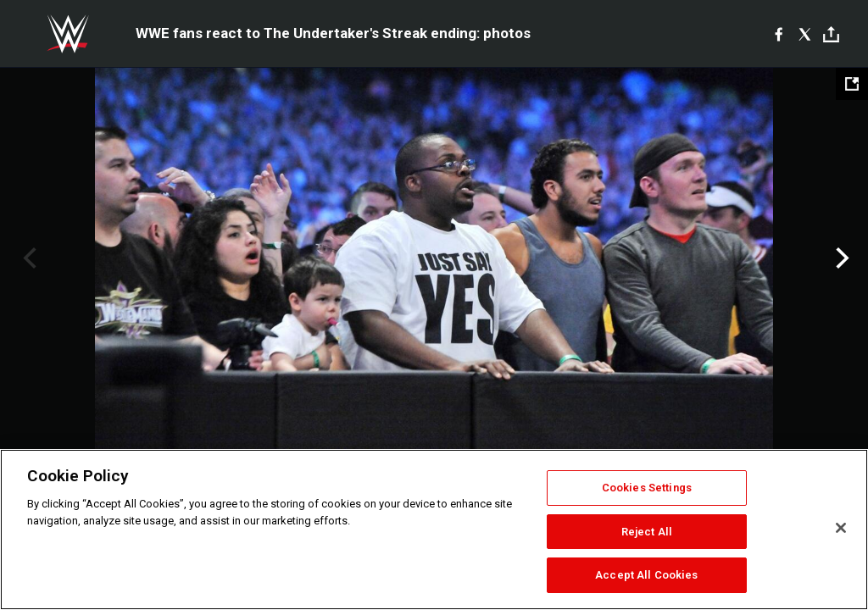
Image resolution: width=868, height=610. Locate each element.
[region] (434, 530)
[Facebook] (779, 34)
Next (840, 258)
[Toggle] (831, 34)
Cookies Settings (647, 488)
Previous (28, 258)
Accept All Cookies (646, 575)
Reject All (647, 532)
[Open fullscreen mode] (852, 84)
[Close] (841, 528)
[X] (805, 34)
